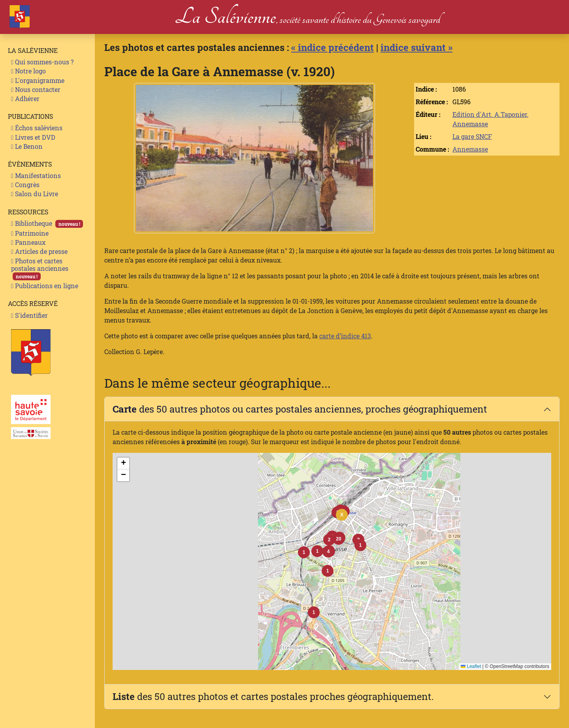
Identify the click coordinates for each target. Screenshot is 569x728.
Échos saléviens (37, 128)
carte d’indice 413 (345, 336)
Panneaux (28, 242)
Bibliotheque (47, 223)
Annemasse (470, 149)
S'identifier (29, 315)
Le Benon (27, 146)
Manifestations (36, 175)
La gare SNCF (472, 136)
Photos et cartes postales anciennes (40, 269)
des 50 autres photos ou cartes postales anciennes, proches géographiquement (300, 409)
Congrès (25, 185)
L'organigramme (38, 80)
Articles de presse (39, 251)
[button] (339, 539)
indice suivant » (416, 47)
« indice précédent (333, 47)
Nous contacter (36, 89)
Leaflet (471, 666)
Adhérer (25, 99)
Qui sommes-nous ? (42, 62)
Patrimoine (30, 233)
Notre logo (28, 71)
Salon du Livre (35, 194)
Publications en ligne (45, 286)
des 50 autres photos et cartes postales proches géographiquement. (273, 696)
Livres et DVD (33, 137)
